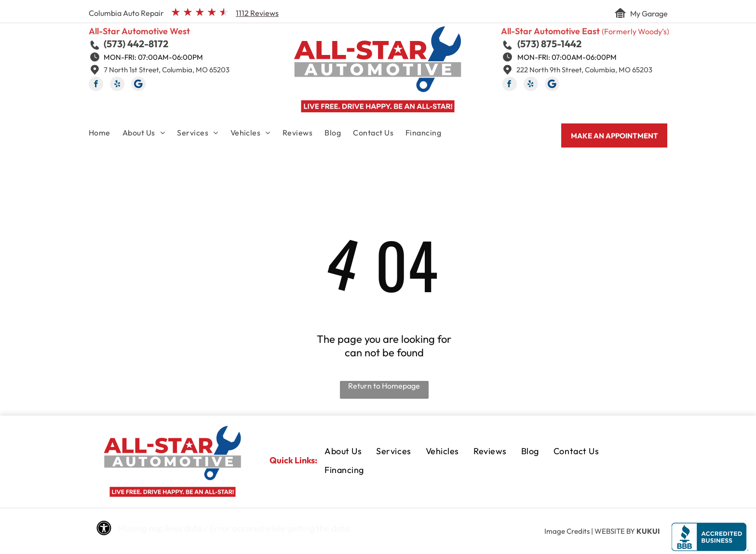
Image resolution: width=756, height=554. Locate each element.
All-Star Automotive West (139, 31)
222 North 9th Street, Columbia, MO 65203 (584, 70)
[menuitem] (106, 135)
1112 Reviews (257, 13)
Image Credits (567, 531)
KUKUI (648, 531)
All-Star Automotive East (550, 31)
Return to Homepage (384, 386)
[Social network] (138, 85)
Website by (615, 531)
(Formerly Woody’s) (635, 31)
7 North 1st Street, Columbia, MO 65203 (167, 70)
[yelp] (117, 85)
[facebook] (96, 85)
